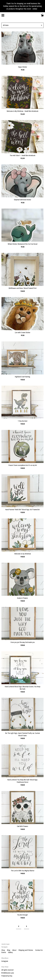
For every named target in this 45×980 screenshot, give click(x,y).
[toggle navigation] (3, 15)
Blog (9, 950)
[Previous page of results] (19, 926)
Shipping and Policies (26, 950)
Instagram (5, 961)
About (15, 950)
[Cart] (42, 16)
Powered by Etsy (7, 976)
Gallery (10, 952)
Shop (3, 950)
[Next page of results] (27, 926)
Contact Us (39, 950)
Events (4, 952)
